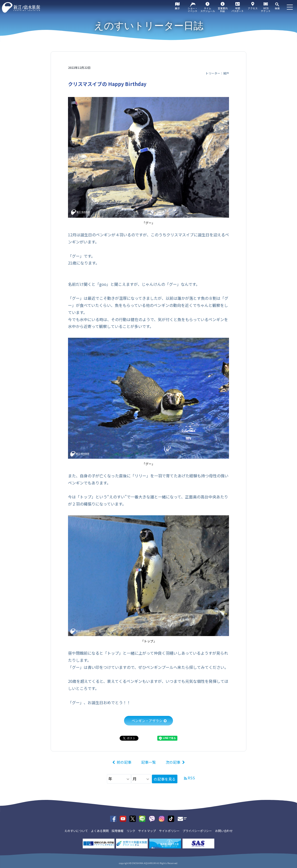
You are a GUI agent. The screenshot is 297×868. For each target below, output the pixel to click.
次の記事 (173, 762)
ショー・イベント (193, 10)
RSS (191, 778)
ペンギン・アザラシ (147, 721)
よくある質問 (100, 831)
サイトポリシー (169, 831)
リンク (131, 831)
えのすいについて (76, 831)
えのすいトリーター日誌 (149, 26)
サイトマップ (147, 831)
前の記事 (124, 762)
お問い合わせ (224, 831)
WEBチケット (266, 10)
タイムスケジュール (208, 10)
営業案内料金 (223, 10)
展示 (177, 8)
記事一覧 (148, 762)
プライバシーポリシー (197, 831)
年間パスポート (238, 10)
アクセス (253, 8)
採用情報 (117, 831)
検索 (277, 8)
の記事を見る (165, 779)
